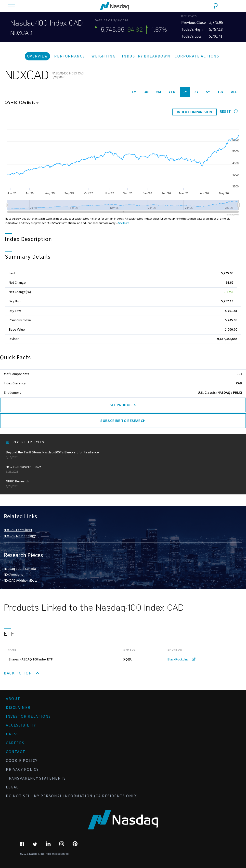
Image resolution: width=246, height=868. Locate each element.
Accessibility (21, 725)
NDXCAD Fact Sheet (18, 530)
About (13, 699)
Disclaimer (18, 708)
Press (12, 734)
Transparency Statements (36, 778)
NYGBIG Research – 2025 (123, 469)
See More (124, 223)
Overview (38, 56)
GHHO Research (123, 484)
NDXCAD (21, 33)
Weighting (104, 56)
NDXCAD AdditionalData (21, 581)
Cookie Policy (22, 761)
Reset (229, 112)
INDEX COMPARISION (195, 112)
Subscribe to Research (123, 421)
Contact (16, 752)
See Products (123, 405)
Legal (12, 787)
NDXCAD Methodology (20, 536)
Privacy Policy (22, 770)
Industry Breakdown (146, 56)
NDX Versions (13, 575)
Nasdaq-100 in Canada (20, 569)
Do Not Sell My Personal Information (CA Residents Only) (72, 796)
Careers (15, 743)
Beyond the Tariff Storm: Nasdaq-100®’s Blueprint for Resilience (123, 455)
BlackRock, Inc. (181, 659)
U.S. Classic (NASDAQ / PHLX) (220, 393)
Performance (70, 56)
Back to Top (22, 673)
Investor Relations (28, 716)
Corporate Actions (197, 56)
